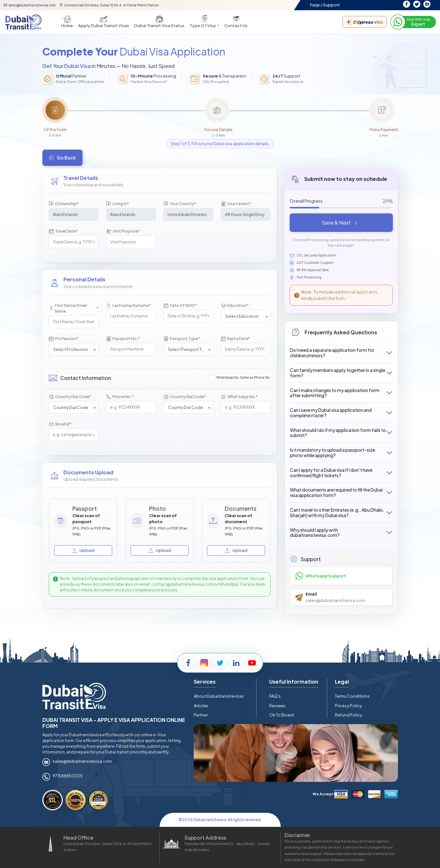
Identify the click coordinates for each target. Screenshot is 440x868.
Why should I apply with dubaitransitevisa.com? (315, 533)
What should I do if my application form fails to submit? (338, 433)
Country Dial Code (70, 397)
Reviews (277, 706)
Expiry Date (235, 339)
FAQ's (275, 696)
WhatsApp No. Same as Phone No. (243, 377)
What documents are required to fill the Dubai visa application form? (336, 492)
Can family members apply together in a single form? (338, 373)
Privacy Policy (348, 706)
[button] (204, 22)
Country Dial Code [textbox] (71, 408)
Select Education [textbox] (242, 316)
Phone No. (120, 397)
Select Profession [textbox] (71, 349)
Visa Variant (236, 204)
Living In (117, 204)
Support (332, 5)
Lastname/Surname (128, 305)
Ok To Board (281, 715)
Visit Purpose (123, 231)
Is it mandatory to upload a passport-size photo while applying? (332, 453)
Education (235, 305)
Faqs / (316, 5)
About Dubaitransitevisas (219, 696)
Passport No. (123, 339)
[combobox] (246, 316)
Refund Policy (349, 715)
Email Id (60, 424)
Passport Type (182, 339)
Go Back (62, 158)
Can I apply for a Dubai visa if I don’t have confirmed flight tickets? (331, 473)
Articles (201, 706)
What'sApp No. (239, 397)
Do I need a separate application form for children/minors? (332, 353)
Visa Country (180, 204)
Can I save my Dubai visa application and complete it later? (331, 413)
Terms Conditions (352, 696)
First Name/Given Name (74, 308)
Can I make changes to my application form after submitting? (335, 393)
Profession (64, 339)
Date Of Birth (180, 305)
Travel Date (63, 231)
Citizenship (64, 204)
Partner (201, 715)
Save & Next (340, 223)
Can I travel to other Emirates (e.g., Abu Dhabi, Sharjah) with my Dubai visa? (337, 512)
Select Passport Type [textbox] (188, 349)
